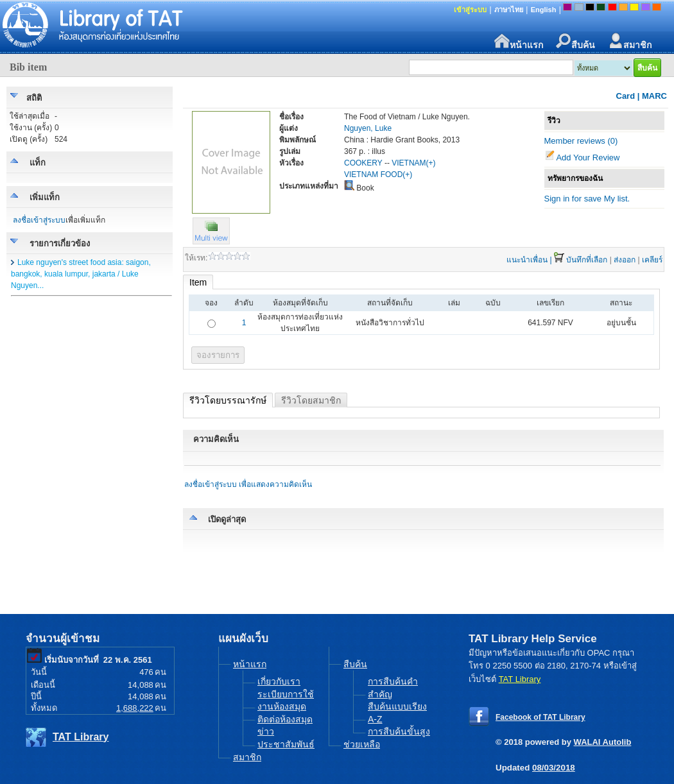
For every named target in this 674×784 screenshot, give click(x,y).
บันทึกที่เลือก (587, 260)
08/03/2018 (554, 768)
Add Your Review (588, 158)
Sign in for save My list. (587, 199)
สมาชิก (630, 41)
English (544, 10)
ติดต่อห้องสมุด (285, 719)
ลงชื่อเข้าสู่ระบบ (39, 220)
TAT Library (81, 737)
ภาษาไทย (509, 10)
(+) (431, 163)
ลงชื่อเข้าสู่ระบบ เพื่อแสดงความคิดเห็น (248, 484)
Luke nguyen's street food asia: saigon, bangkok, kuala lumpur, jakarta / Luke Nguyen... (81, 274)
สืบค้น (575, 41)
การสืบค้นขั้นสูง (399, 731)
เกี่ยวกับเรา (279, 681)
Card (626, 96)
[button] (211, 241)
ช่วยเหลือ (362, 744)
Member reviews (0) (581, 141)
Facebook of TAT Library (540, 717)
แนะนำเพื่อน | (529, 260)
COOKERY (363, 163)
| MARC (652, 96)
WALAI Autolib (603, 742)
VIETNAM (409, 163)
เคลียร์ (652, 260)
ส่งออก (625, 260)
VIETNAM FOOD (373, 175)
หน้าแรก (519, 41)
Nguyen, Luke (368, 128)
